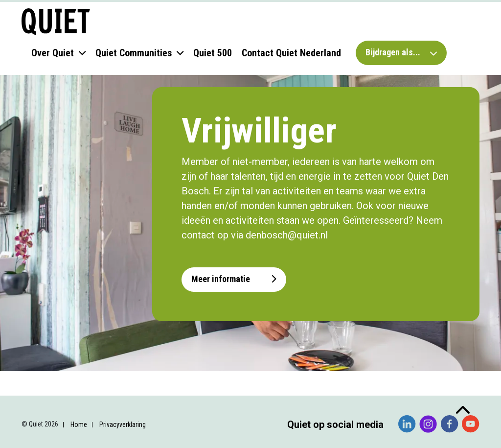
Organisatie (50, 367)
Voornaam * (51, 302)
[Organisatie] (88, 382)
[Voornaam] (88, 317)
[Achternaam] (88, 350)
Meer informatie (234, 279)
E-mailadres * (54, 270)
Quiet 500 (213, 53)
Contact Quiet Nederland (291, 53)
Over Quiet (53, 53)
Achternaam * (54, 334)
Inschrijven (88, 407)
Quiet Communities (134, 53)
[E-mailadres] (88, 284)
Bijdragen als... (401, 52)
